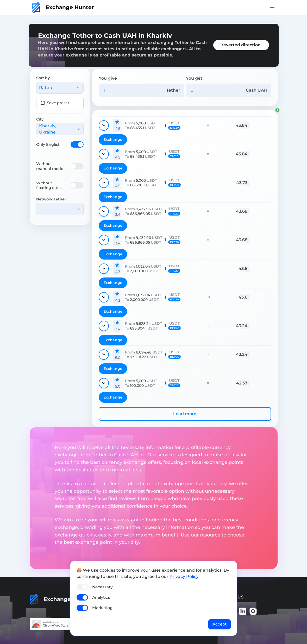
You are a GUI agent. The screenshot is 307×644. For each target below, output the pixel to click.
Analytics (101, 597)
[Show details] (104, 125)
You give (108, 78)
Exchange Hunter (63, 7)
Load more (185, 414)
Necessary (102, 587)
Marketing (102, 608)
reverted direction (241, 45)
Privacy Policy (184, 576)
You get (194, 78)
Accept (220, 624)
